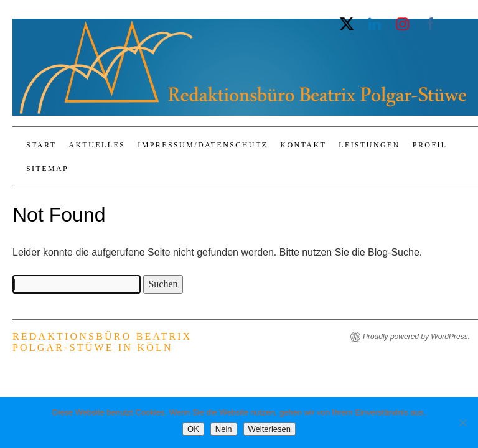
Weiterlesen (269, 429)
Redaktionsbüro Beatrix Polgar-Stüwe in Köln (102, 342)
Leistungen (369, 145)
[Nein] (462, 422)
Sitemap (47, 169)
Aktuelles (97, 145)
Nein (224, 429)
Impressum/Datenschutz (203, 145)
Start (41, 145)
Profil (430, 145)
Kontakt (303, 145)
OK (193, 429)
